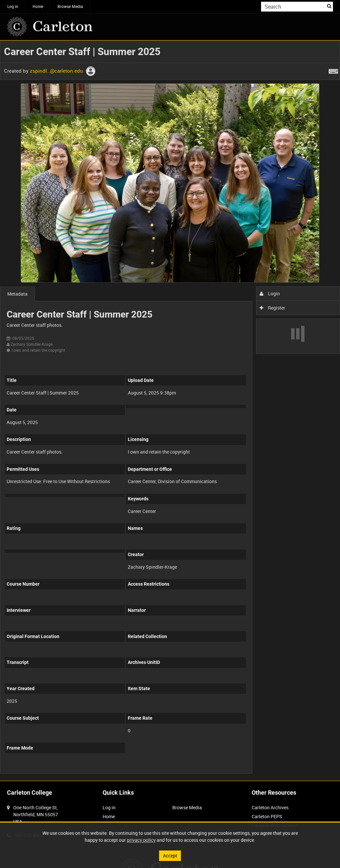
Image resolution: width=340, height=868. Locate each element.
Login (270, 293)
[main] (170, 411)
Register (272, 308)
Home (38, 6)
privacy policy (141, 840)
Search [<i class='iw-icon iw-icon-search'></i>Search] (329, 6)
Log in (13, 6)
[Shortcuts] (333, 70)
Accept (170, 856)
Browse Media (70, 6)
